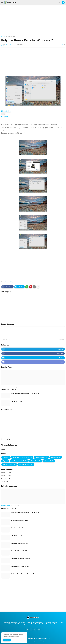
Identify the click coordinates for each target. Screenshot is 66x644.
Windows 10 (49, 461)
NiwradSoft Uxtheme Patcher (22, 457)
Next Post (61, 340)
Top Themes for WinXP (19, 461)
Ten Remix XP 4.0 (16, 401)
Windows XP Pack (26, 464)
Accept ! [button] (7, 640)
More (3, 114)
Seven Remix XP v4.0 (10, 389)
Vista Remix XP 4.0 (17, 528)
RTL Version (42, 641)
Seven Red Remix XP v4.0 (19, 551)
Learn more (16, 636)
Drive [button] (8, 111)
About (27, 641)
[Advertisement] (33, 20)
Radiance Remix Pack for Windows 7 (22, 574)
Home (3, 36)
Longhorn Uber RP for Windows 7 (21, 559)
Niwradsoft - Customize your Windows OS (38, 638)
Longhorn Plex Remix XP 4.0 (20, 543)
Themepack (56, 457)
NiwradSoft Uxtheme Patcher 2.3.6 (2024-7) (25, 394)
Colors (3, 449)
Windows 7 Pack (10, 36)
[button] (2, 2)
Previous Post (6, 340)
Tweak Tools (36, 461)
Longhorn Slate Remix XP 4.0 (20, 566)
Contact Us (34, 641)
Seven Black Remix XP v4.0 (19, 520)
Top (5, 461)
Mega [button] (4, 111)
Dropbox (5, 117)
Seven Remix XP (41, 457)
